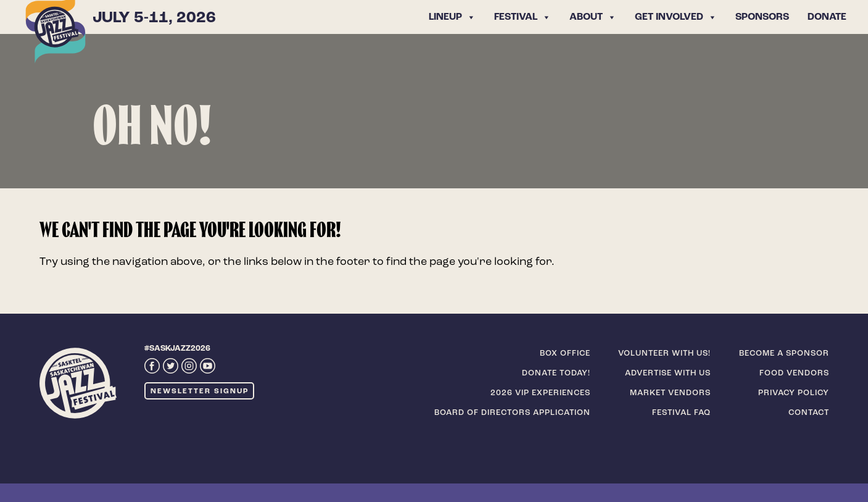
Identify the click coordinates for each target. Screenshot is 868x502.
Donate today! (556, 373)
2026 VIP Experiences (540, 393)
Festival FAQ (681, 413)
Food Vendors (794, 373)
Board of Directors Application (512, 413)
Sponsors (762, 17)
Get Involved (676, 17)
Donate (827, 17)
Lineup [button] (452, 17)
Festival (523, 17)
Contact (809, 413)
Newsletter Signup (200, 391)
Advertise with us (668, 373)
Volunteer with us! (664, 353)
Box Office (565, 353)
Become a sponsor (784, 353)
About (593, 17)
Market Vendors (670, 393)
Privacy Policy (794, 393)
